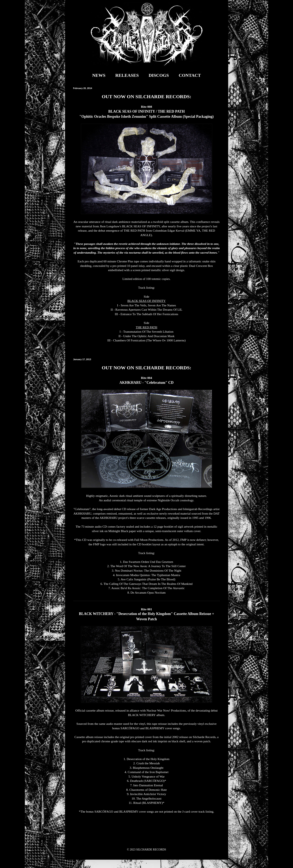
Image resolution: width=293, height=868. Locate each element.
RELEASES (127, 75)
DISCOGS (159, 75)
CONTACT (190, 75)
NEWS (99, 75)
